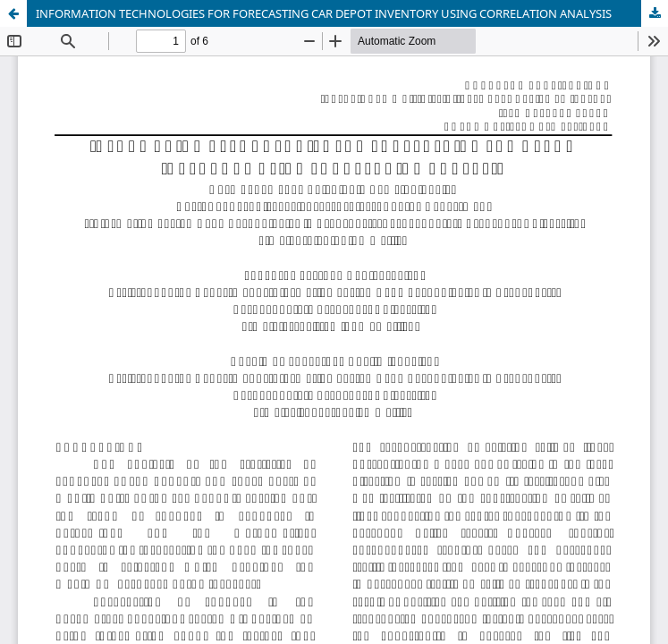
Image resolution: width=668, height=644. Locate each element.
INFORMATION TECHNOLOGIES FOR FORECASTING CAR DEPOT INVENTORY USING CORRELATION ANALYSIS (324, 13)
